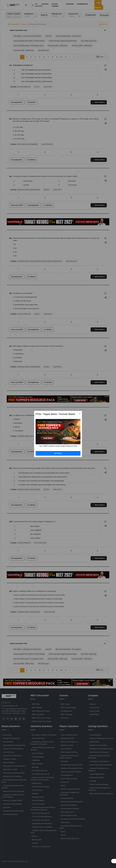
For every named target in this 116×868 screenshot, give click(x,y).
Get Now (58, 453)
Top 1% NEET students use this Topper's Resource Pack (58, 446)
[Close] (80, 414)
